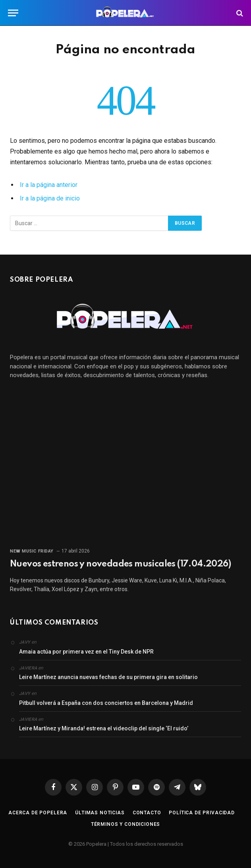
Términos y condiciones (125, 824)
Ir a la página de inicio (50, 198)
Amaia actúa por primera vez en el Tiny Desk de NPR (86, 652)
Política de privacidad (202, 813)
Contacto (147, 813)
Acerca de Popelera (38, 813)
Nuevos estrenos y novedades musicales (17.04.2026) (120, 564)
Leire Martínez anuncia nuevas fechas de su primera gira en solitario (108, 677)
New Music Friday (32, 551)
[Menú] (13, 13)
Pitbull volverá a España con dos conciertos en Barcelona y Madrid (106, 703)
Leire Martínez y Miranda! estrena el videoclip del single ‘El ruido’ (104, 728)
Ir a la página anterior (49, 185)
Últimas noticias (100, 813)
